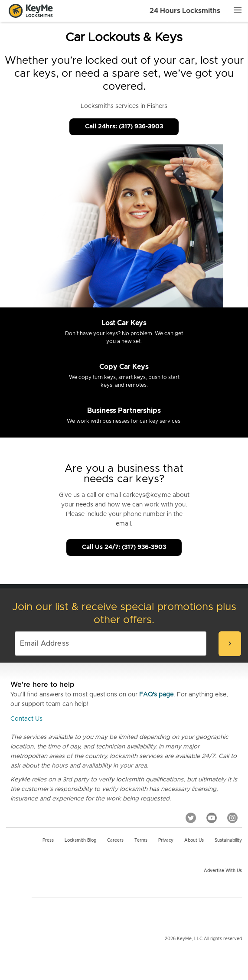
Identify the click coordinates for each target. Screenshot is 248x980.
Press (48, 840)
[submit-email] (230, 644)
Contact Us (26, 719)
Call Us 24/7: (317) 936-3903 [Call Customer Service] (124, 547)
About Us (194, 840)
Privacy (166, 840)
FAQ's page (156, 695)
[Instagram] (232, 817)
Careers (115, 840)
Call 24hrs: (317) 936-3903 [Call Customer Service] (124, 127)
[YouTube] (212, 817)
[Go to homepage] (31, 11)
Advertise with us (223, 871)
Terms (141, 840)
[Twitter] (191, 817)
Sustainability (228, 840)
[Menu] (238, 10)
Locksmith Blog (80, 840)
